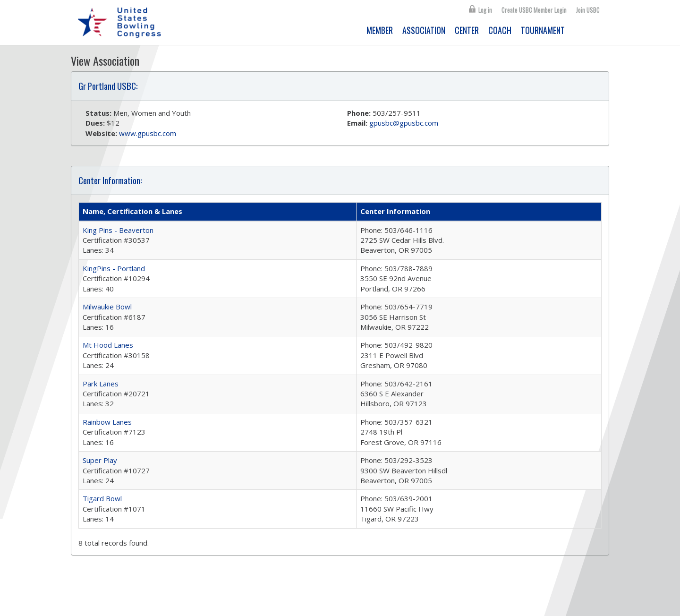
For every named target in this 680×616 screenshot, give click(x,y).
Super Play (100, 460)
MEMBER (380, 30)
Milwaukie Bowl (107, 307)
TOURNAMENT (543, 30)
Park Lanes (101, 384)
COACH (500, 30)
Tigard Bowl (102, 498)
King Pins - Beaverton (118, 230)
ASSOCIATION (424, 30)
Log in (485, 10)
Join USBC (588, 10)
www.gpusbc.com (148, 133)
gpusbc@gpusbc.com (404, 123)
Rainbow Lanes (107, 422)
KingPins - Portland (114, 268)
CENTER (467, 30)
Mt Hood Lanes (108, 345)
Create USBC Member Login (534, 10)
